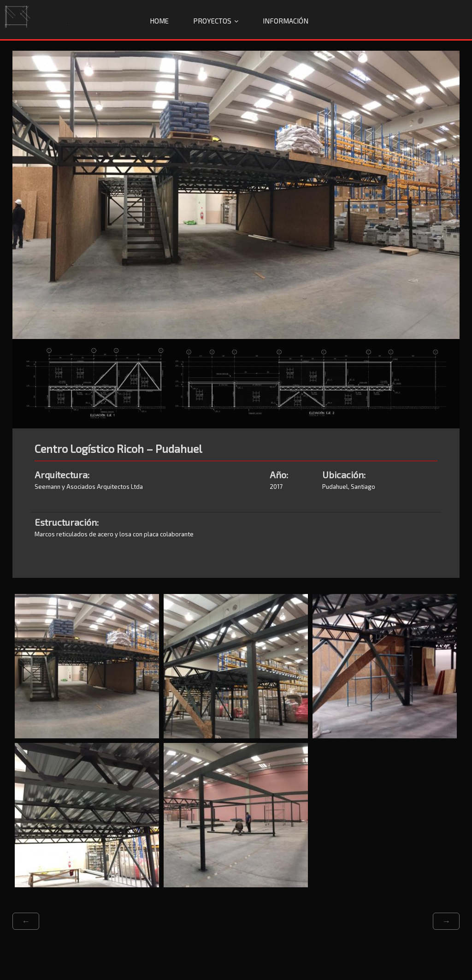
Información (286, 21)
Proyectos (212, 21)
